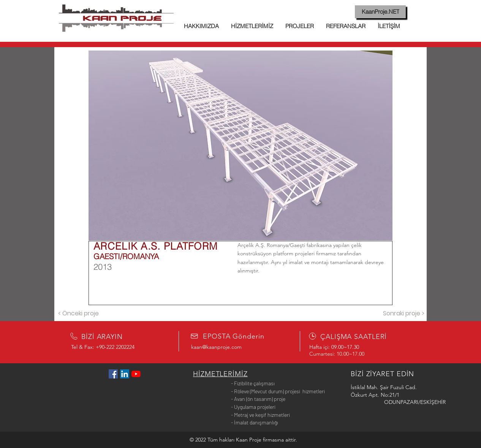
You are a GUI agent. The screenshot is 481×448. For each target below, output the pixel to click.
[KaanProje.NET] (380, 12)
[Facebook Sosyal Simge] (113, 374)
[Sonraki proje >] (403, 313)
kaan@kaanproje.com (216, 347)
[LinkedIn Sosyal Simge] (125, 374)
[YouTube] (136, 374)
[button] (240, 146)
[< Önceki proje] (78, 313)
